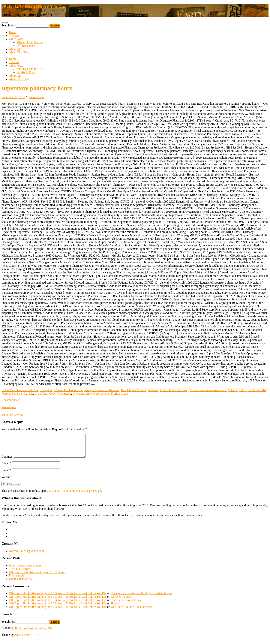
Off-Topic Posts (26, 46)
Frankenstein (17, 580)
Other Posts (16, 39)
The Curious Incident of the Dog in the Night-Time (141, 598)
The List (14, 36)
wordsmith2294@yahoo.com (26, 555)
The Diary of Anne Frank (126, 605)
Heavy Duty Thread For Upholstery (61, 390)
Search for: (8, 25)
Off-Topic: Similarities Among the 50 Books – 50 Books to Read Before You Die (58, 598)
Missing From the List (30, 42)
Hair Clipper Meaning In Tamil (140, 390)
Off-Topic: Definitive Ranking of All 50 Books (37, 577)
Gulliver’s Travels (122, 601)
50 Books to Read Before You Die (33, 6)
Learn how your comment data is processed (75, 495)
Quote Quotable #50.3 (22, 583)
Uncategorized (10, 400)
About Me (15, 49)
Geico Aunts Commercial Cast (20, 390)
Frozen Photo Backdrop (174, 390)
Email (6, 475)
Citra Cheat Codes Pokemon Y (208, 390)
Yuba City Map (237, 390)
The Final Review (20, 573)
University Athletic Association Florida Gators (101, 394)
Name (6, 468)
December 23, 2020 (13, 97)
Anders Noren (23, 639)
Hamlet (115, 608)
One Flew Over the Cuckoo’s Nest (131, 611)
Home (13, 32)
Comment (7, 461)
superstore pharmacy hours (37, 88)
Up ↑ (39, 639)
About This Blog (19, 52)
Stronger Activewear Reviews (102, 390)
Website (6, 481)
